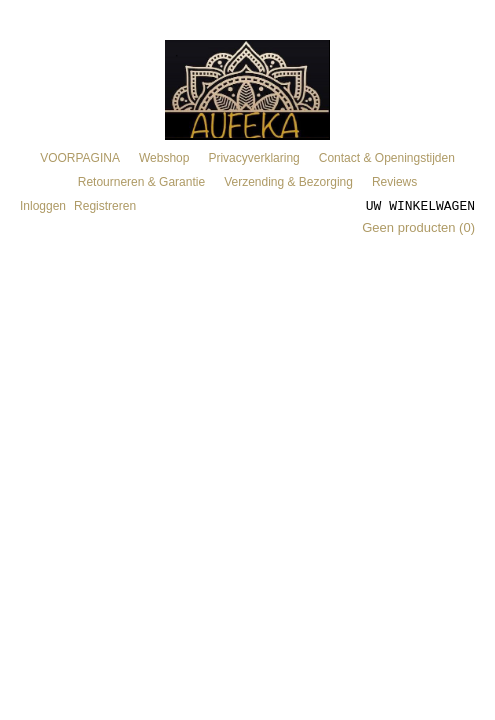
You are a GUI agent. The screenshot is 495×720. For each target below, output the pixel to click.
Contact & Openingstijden (387, 158)
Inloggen (43, 206)
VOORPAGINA (80, 158)
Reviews (394, 182)
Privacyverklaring (253, 158)
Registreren (105, 206)
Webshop (164, 158)
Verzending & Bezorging (288, 182)
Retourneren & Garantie (141, 182)
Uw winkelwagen (420, 205)
